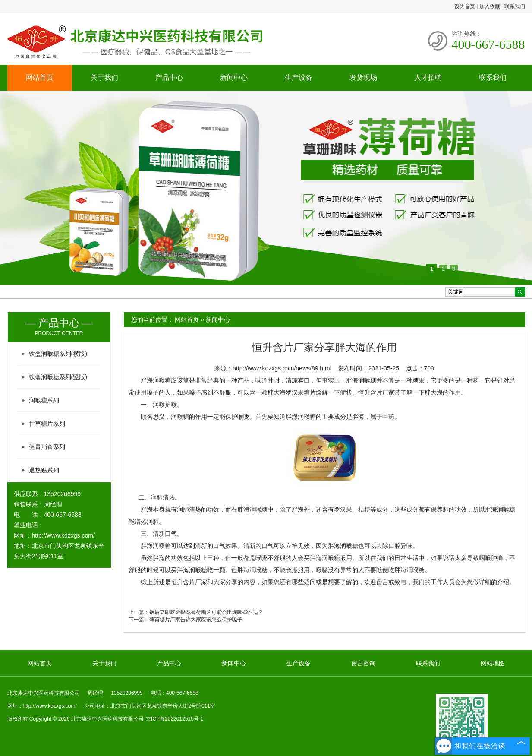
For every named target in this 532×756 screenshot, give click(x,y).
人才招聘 (428, 77)
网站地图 (493, 663)
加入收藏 (490, 6)
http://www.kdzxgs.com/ (63, 535)
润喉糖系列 (44, 400)
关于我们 (104, 77)
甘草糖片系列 (47, 424)
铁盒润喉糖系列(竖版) (58, 377)
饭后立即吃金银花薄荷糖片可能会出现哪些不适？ (206, 612)
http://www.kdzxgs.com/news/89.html (282, 368)
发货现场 (363, 77)
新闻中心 (234, 77)
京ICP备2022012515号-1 (175, 719)
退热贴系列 (44, 470)
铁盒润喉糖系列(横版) (58, 354)
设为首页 (465, 6)
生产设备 (299, 77)
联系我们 (515, 6)
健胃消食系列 (47, 447)
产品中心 (169, 77)
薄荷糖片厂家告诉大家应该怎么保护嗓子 (196, 620)
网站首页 (40, 77)
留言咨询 (363, 663)
